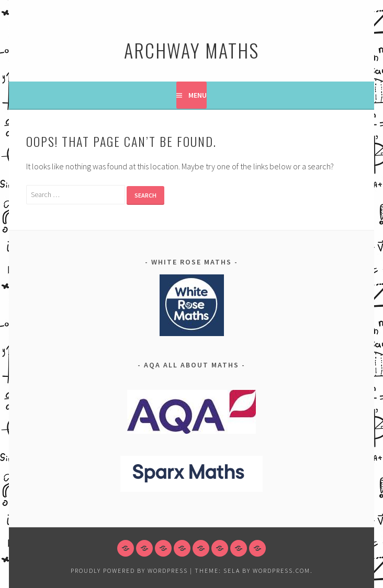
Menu (198, 95)
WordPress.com (281, 570)
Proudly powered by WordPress (129, 570)
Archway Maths (191, 50)
